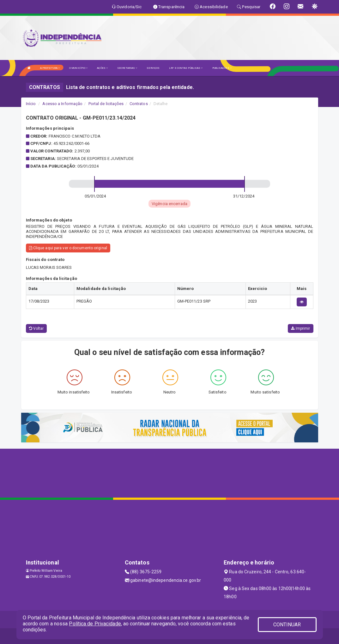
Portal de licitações (106, 104)
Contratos (139, 104)
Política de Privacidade (95, 624)
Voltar (36, 328)
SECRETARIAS (127, 68)
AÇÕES (102, 68)
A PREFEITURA (50, 68)
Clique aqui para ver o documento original (68, 248)
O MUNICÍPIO (78, 68)
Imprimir (300, 328)
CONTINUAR (287, 625)
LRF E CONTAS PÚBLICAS (186, 68)
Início (31, 104)
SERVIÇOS (153, 68)
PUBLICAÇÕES (222, 68)
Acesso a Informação (62, 104)
